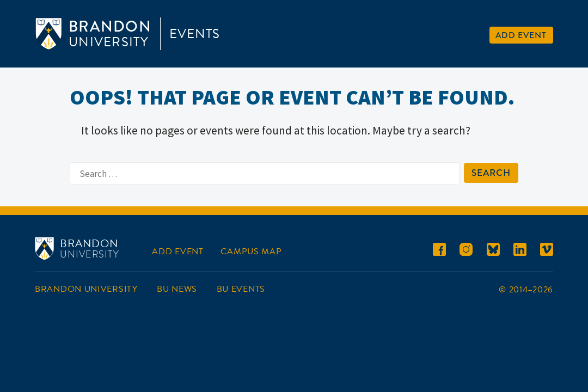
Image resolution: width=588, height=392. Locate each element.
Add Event (521, 35)
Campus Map (251, 252)
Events (195, 34)
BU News (177, 289)
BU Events (241, 289)
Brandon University (86, 289)
